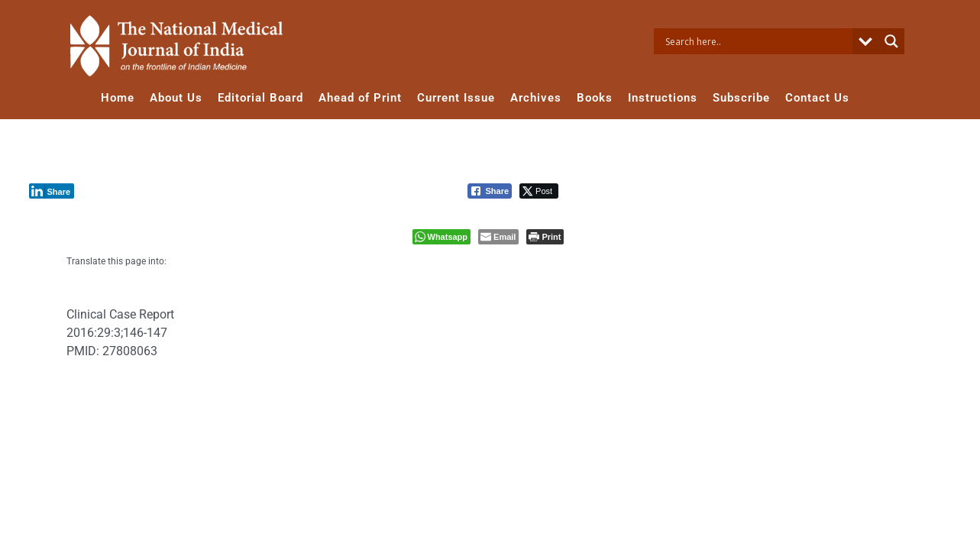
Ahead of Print (360, 98)
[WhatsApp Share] (442, 237)
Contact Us (817, 98)
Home (118, 98)
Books (595, 98)
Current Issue (456, 98)
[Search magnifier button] (891, 41)
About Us (176, 98)
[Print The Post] (545, 237)
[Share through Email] (498, 237)
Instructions (663, 98)
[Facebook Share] (490, 191)
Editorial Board (260, 98)
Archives (536, 98)
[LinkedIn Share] (52, 191)
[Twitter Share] (539, 191)
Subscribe (741, 98)
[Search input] (757, 41)
